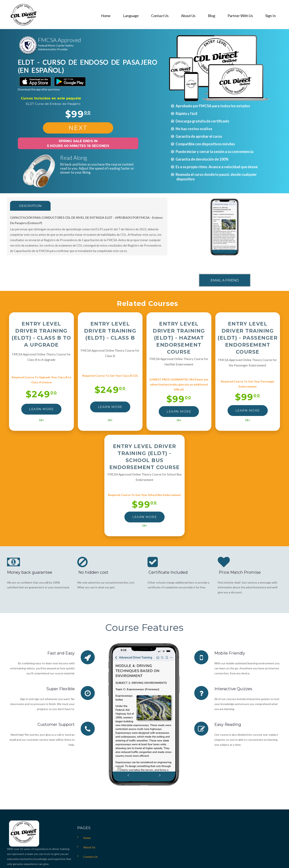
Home (87, 838)
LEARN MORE (41, 409)
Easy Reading (228, 724)
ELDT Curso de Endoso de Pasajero (53, 104)
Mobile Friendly (230, 653)
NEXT (78, 128)
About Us (89, 847)
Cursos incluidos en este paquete (51, 98)
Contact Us (91, 857)
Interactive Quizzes (233, 689)
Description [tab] (30, 206)
